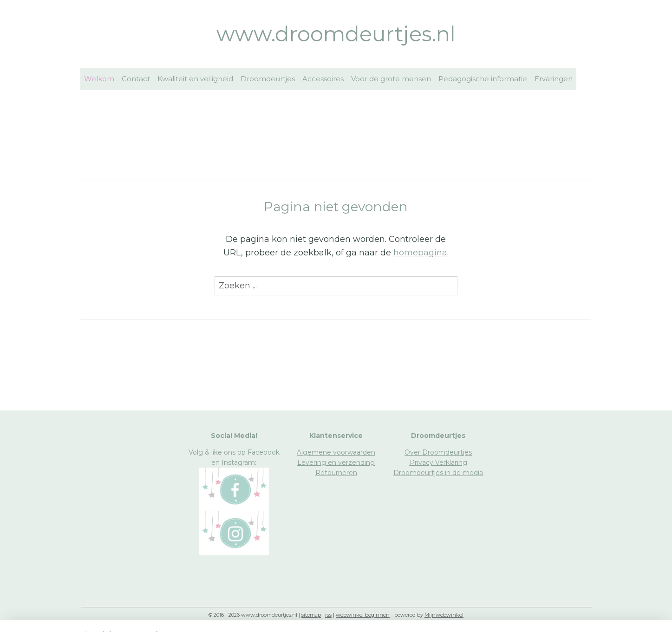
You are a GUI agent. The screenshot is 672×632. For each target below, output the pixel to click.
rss (328, 615)
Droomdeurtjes (268, 79)
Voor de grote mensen (391, 79)
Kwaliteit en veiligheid (195, 79)
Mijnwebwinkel (444, 615)
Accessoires (323, 79)
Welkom (99, 79)
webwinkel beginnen (363, 615)
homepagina (420, 253)
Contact (136, 79)
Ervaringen (554, 79)
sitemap (311, 615)
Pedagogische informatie (483, 79)
